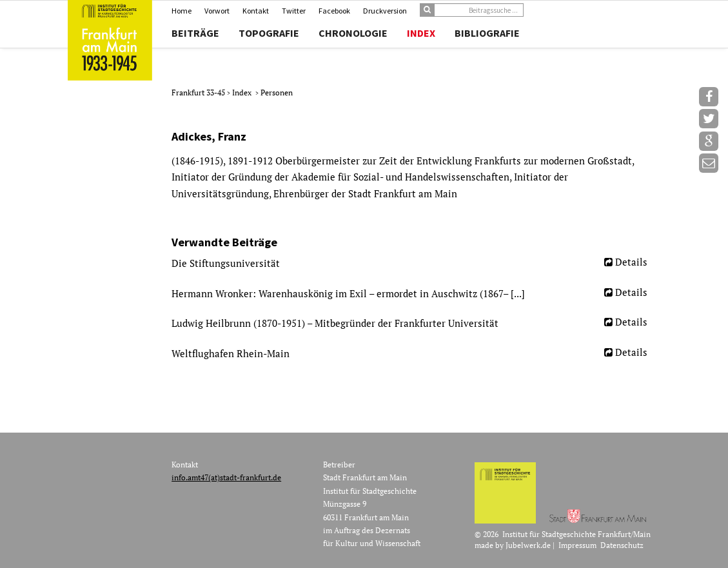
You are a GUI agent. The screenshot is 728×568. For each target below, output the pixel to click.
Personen (277, 93)
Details (631, 262)
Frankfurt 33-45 (199, 93)
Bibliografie (487, 33)
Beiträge (195, 33)
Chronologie (353, 33)
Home (182, 11)
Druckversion (385, 11)
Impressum (577, 545)
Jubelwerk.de (528, 545)
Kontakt (256, 11)
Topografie (269, 33)
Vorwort (217, 11)
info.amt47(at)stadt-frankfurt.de (226, 477)
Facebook (334, 11)
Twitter (294, 11)
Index (421, 33)
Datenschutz (622, 545)
